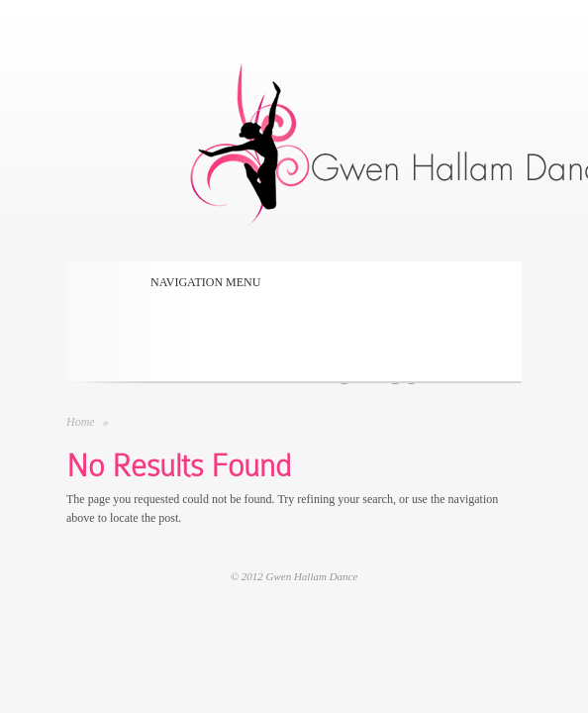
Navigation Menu (199, 282)
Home (81, 422)
